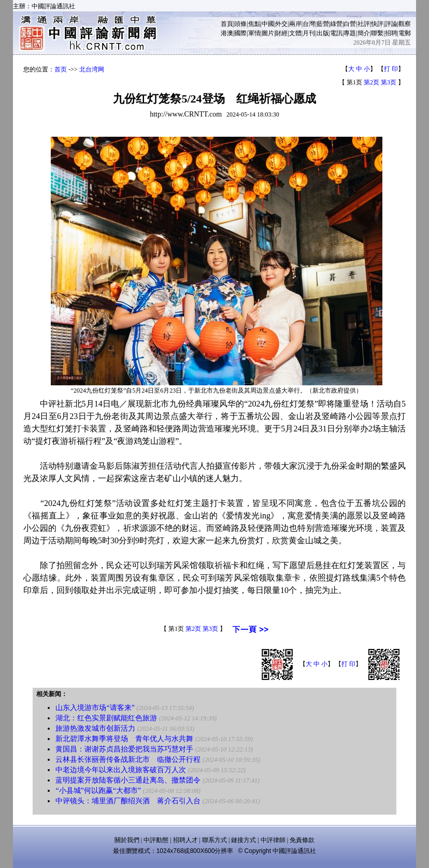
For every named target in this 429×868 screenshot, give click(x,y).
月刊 (309, 33)
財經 (281, 33)
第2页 (371, 82)
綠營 (336, 24)
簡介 (364, 33)
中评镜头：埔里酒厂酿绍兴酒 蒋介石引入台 (128, 801)
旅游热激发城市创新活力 (95, 728)
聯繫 (377, 33)
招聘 (391, 33)
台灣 (309, 24)
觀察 (405, 24)
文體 (295, 33)
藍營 (323, 24)
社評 (364, 24)
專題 (350, 33)
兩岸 (295, 24)
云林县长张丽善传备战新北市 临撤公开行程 (128, 759)
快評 (377, 24)
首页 (61, 69)
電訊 (336, 33)
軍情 (254, 33)
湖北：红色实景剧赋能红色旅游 (106, 718)
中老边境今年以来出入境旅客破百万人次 (121, 770)
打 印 (391, 69)
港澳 (227, 33)
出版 (323, 33)
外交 (281, 24)
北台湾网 (92, 69)
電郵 (405, 33)
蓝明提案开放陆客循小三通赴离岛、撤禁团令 (128, 780)
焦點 (254, 24)
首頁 (227, 24)
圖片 (268, 33)
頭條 (240, 24)
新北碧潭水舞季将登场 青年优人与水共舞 (124, 739)
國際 (240, 33)
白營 (350, 24)
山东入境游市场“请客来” (95, 708)
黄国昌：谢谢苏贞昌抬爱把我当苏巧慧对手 (124, 749)
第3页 (389, 82)
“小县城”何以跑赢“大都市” (98, 791)
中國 (268, 24)
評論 (391, 24)
